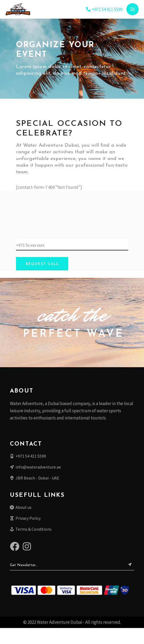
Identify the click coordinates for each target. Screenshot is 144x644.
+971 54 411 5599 (107, 9)
